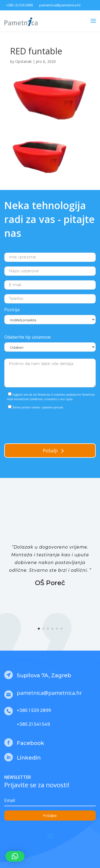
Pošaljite (50, 816)
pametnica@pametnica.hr (60, 5)
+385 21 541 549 (33, 724)
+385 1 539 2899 (34, 710)
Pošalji (50, 451)
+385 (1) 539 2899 (19, 5)
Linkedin (29, 758)
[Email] (50, 801)
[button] (15, 856)
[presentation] (45, 425)
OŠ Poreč (50, 583)
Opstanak (23, 61)
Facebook (31, 743)
